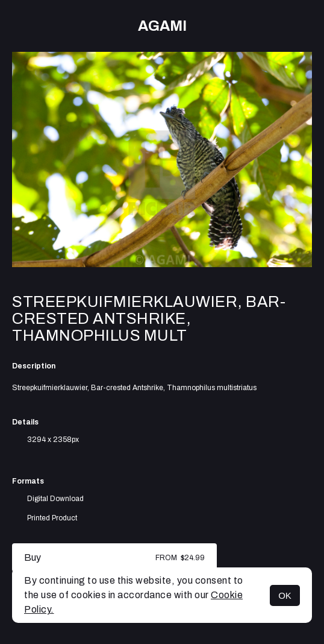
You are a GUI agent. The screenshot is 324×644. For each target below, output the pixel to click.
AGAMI (162, 26)
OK (285, 595)
